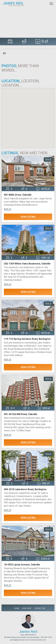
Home (17, 608)
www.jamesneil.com (38, 640)
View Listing (28, 217)
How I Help (27, 608)
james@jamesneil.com (19, 640)
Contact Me (40, 608)
